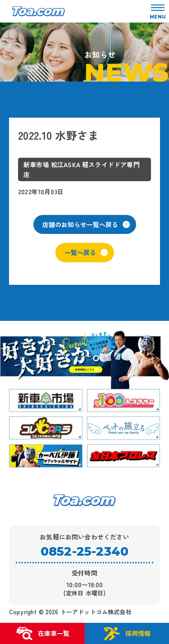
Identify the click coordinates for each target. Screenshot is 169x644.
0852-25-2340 (84, 551)
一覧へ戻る (86, 252)
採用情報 (127, 634)
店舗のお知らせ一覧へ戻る (86, 224)
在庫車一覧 (42, 634)
